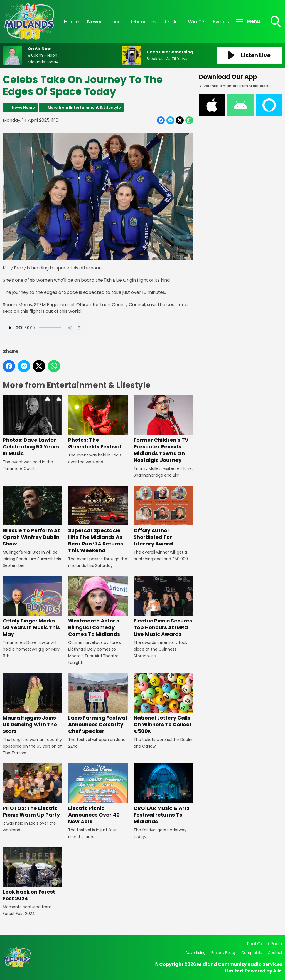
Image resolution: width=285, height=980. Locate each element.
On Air (172, 22)
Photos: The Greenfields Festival (98, 423)
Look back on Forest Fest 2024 (33, 874)
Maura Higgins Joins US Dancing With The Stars (33, 704)
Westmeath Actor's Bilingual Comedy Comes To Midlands (98, 607)
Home (71, 22)
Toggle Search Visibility (276, 22)
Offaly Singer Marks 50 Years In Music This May (33, 607)
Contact (275, 953)
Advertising (196, 953)
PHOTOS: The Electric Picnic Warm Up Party (33, 791)
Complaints (252, 953)
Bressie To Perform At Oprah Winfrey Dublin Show (33, 517)
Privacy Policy (223, 953)
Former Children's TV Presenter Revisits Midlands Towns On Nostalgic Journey (163, 430)
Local (116, 22)
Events (221, 22)
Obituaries (144, 22)
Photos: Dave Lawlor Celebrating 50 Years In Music (33, 426)
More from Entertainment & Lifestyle (84, 107)
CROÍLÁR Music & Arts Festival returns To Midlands (163, 794)
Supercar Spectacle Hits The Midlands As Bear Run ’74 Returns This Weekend (98, 520)
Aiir (277, 971)
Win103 (196, 22)
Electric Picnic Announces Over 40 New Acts (98, 794)
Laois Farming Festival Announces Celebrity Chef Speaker (98, 704)
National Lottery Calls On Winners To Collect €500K (163, 704)
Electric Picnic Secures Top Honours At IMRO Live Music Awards (163, 607)
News (94, 22)
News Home (23, 107)
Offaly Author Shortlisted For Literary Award (163, 517)
